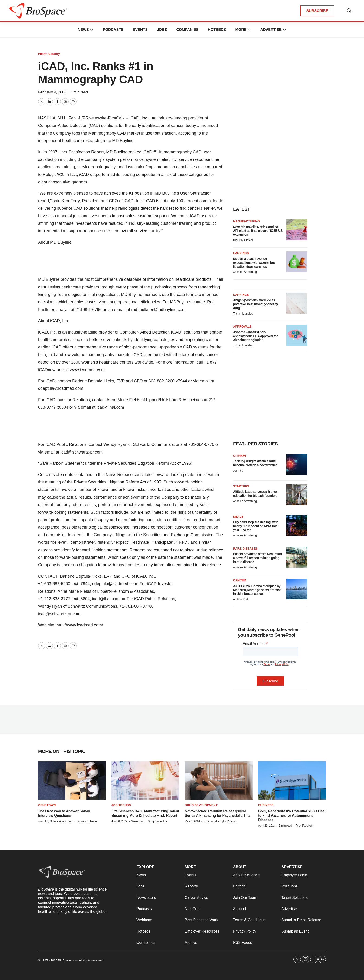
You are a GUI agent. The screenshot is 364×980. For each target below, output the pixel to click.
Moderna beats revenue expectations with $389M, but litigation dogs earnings (254, 263)
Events (140, 30)
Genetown (47, 805)
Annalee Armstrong (245, 272)
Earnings (241, 253)
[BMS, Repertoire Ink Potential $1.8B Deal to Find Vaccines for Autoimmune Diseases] (292, 781)
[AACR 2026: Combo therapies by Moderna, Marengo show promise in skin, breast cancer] (297, 589)
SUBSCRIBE (317, 11)
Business (266, 805)
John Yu (238, 471)
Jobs (162, 30)
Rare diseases (245, 548)
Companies (187, 30)
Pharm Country (49, 54)
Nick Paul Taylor (243, 240)
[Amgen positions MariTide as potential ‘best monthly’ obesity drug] (297, 303)
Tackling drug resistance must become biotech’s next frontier (255, 463)
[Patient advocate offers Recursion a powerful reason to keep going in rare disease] (297, 557)
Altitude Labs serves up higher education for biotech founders (255, 494)
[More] (92, 30)
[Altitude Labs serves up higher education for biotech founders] (297, 495)
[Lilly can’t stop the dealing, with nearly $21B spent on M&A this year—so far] (297, 525)
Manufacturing (246, 221)
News (83, 30)
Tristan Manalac (243, 314)
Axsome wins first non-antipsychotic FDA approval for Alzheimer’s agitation (255, 336)
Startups (241, 486)
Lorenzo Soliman (86, 821)
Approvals (242, 326)
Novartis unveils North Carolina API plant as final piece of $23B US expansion (258, 231)
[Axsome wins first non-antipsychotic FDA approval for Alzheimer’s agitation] (297, 335)
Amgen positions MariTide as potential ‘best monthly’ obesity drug (255, 304)
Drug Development (201, 805)
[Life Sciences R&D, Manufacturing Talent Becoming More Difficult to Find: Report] (145, 781)
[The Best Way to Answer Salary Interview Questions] (72, 781)
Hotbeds (217, 30)
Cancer (240, 580)
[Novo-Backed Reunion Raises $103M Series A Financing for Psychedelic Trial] (219, 781)
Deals (238, 517)
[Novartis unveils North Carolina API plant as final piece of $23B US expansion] (297, 230)
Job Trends (121, 805)
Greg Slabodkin (157, 821)
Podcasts (113, 30)
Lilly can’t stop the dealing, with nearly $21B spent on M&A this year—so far (256, 526)
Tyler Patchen (229, 821)
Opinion (239, 456)
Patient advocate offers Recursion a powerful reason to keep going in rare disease (257, 558)
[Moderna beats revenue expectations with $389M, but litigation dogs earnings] (297, 262)
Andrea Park (241, 599)
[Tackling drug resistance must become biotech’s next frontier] (297, 464)
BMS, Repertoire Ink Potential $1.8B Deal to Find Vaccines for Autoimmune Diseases (292, 816)
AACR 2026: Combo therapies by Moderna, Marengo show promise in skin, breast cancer (257, 590)
